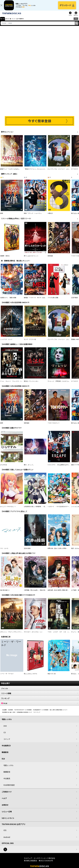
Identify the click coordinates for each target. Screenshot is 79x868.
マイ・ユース (4, 550)
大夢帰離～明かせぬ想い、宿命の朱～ (35, 592)
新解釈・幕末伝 (5, 258)
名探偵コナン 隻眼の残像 (8, 300)
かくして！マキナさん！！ (8, 509)
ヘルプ (4, 800)
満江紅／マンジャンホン (31, 383)
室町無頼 (50, 258)
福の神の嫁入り (5, 592)
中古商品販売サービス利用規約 (41, 712)
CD (10, 21)
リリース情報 (39, 696)
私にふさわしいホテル (31, 676)
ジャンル (39, 691)
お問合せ (5, 807)
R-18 (39, 705)
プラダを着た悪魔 (53, 300)
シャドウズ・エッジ (6, 341)
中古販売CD (27, 21)
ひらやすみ (4, 467)
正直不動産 (74, 300)
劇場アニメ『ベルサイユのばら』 (10, 171)
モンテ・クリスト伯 (30, 341)
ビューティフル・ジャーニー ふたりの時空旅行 (62, 171)
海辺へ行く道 (52, 676)
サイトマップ (37, 714)
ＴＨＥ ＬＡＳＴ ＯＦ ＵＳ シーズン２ (61, 634)
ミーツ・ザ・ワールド (7, 676)
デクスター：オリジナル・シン (33, 634)
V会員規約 (10, 712)
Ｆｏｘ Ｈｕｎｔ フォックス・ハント (12, 383)
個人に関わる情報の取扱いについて (59, 712)
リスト (70, 17)
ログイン (76, 17)
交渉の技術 (27, 550)
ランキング (39, 701)
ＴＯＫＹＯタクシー (54, 425)
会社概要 (4, 712)
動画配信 (5, 754)
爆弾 (2, 216)
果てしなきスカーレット (31, 258)
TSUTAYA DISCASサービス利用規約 (23, 712)
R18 (76, 21)
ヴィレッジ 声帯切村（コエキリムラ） (59, 383)
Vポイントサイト (8, 820)
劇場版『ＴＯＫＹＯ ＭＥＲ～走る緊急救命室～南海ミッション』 (44, 300)
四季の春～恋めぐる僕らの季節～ (58, 550)
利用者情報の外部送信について (24, 714)
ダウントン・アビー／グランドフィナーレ (13, 634)
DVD (4, 21)
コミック (17, 21)
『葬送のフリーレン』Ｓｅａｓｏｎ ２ (36, 171)
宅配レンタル (8, 767)
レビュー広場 (7, 814)
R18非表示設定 (9, 787)
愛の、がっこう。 (29, 467)
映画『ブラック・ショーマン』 (33, 216)
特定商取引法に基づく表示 (9, 714)
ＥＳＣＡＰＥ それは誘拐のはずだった (59, 467)
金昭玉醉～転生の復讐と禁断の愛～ (58, 592)
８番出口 (50, 216)
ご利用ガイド (7, 794)
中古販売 (7, 781)
